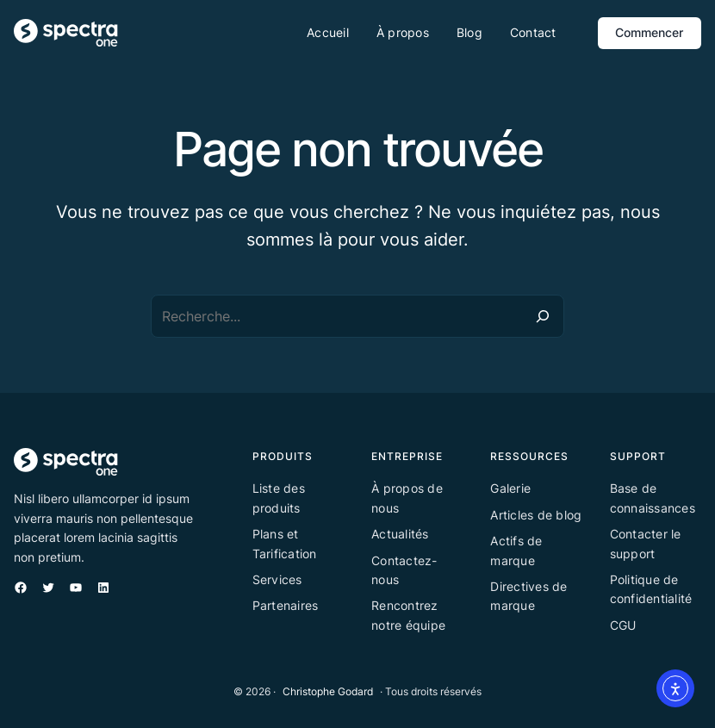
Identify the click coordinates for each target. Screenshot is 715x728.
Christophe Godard (328, 691)
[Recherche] (543, 316)
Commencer (649, 32)
